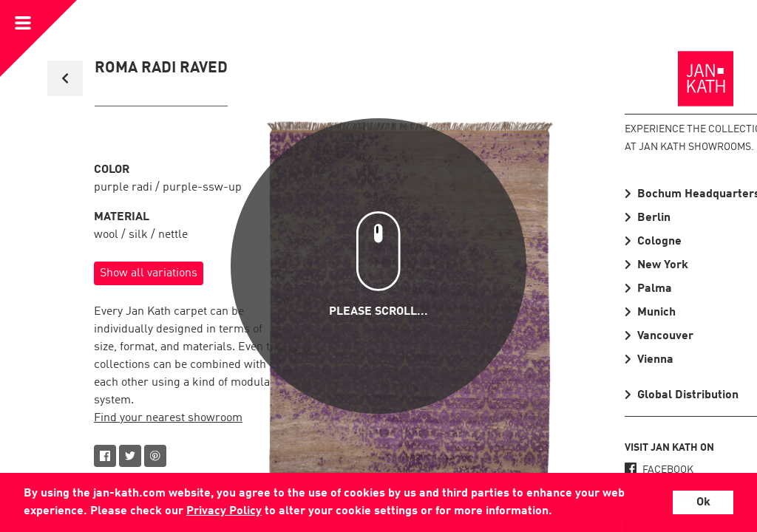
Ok (703, 502)
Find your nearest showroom (168, 418)
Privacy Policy (224, 511)
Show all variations (149, 273)
